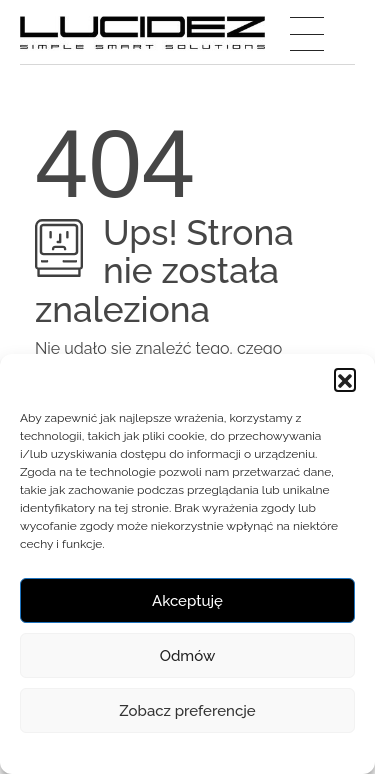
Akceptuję (187, 601)
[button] (345, 379)
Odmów (188, 656)
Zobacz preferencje (187, 711)
